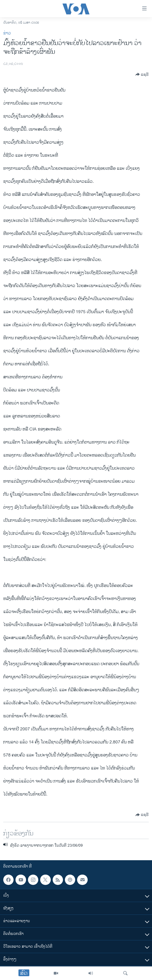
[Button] (142, 74)
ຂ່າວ (7, 33)
